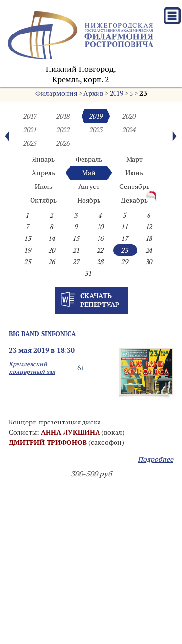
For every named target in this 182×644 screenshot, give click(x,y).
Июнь (134, 173)
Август (89, 186)
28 (100, 262)
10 (100, 227)
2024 (129, 130)
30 (149, 262)
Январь (43, 159)
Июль (44, 186)
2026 (63, 143)
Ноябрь (89, 200)
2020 (129, 116)
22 (100, 250)
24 (149, 250)
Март (134, 159)
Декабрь (134, 200)
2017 (30, 116)
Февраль (89, 159)
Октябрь (43, 200)
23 (143, 93)
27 (76, 262)
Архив (93, 93)
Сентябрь (134, 186)
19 (27, 250)
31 (88, 273)
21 (76, 250)
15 (76, 238)
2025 (30, 143)
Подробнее (156, 459)
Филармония (56, 93)
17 (124, 238)
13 (27, 238)
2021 (30, 130)
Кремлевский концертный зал (32, 368)
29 (124, 262)
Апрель (43, 173)
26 (51, 262)
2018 (63, 116)
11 (124, 227)
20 (51, 250)
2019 (116, 93)
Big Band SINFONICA (42, 334)
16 (100, 238)
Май (89, 173)
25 (27, 262)
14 (51, 238)
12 (149, 227)
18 (149, 238)
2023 (96, 130)
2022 (63, 130)
